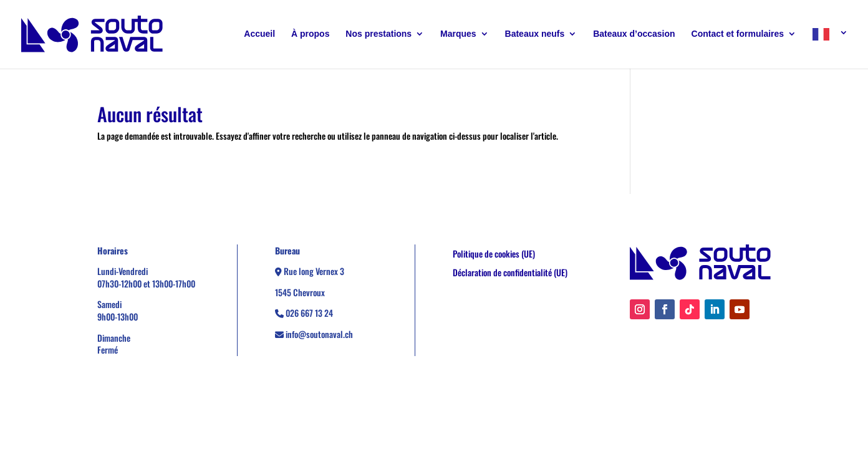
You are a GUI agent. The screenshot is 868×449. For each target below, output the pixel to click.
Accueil (259, 34)
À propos (310, 34)
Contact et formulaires (738, 34)
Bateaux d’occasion (634, 34)
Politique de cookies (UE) (494, 255)
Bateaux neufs (535, 34)
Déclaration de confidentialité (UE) (510, 273)
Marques (458, 34)
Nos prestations (379, 34)
